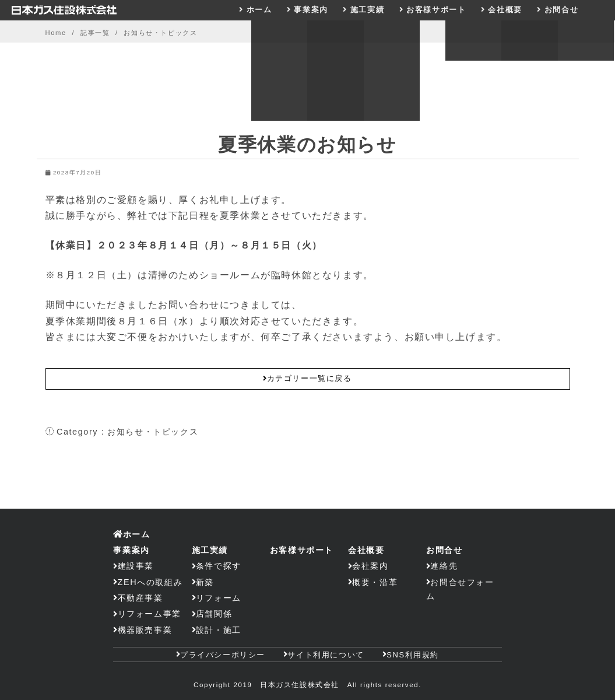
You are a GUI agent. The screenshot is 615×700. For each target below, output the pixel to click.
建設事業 (136, 566)
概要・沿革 (375, 582)
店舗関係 (214, 614)
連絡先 (444, 566)
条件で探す (219, 566)
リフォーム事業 (150, 614)
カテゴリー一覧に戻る (307, 378)
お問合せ (561, 10)
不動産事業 (140, 598)
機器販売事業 (145, 630)
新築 (205, 582)
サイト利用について (326, 655)
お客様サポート (436, 10)
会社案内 (370, 566)
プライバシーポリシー (223, 655)
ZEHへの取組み (150, 582)
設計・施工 (219, 630)
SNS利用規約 (413, 655)
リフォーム (219, 598)
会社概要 (505, 10)
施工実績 (367, 10)
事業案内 (311, 10)
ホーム (259, 10)
